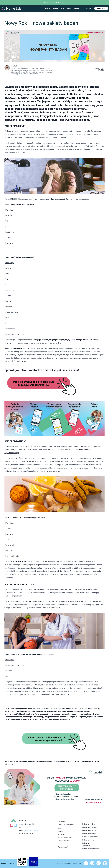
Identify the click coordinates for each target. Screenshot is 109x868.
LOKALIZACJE (10, 711)
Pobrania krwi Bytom (90, 824)
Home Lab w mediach (66, 825)
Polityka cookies (64, 841)
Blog (60, 828)
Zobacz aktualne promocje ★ (54, 2)
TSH (7, 221)
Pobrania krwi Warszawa (87, 844)
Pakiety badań (63, 847)
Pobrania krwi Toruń (89, 840)
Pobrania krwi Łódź (89, 830)
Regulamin (62, 834)
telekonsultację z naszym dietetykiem (53, 761)
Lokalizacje (62, 822)
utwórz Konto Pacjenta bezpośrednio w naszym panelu (45, 714)
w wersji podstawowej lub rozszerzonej (49, 199)
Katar (7, 458)
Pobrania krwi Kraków (90, 827)
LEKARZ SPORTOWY (24, 601)
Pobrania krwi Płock (89, 834)
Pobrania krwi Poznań (90, 837)
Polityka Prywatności (65, 838)
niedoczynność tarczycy (21, 343)
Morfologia (10, 210)
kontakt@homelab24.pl (32, 830)
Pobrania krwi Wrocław (90, 849)
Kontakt (61, 831)
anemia (7, 343)
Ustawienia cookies (65, 844)
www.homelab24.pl (12, 714)
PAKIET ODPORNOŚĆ (13, 517)
